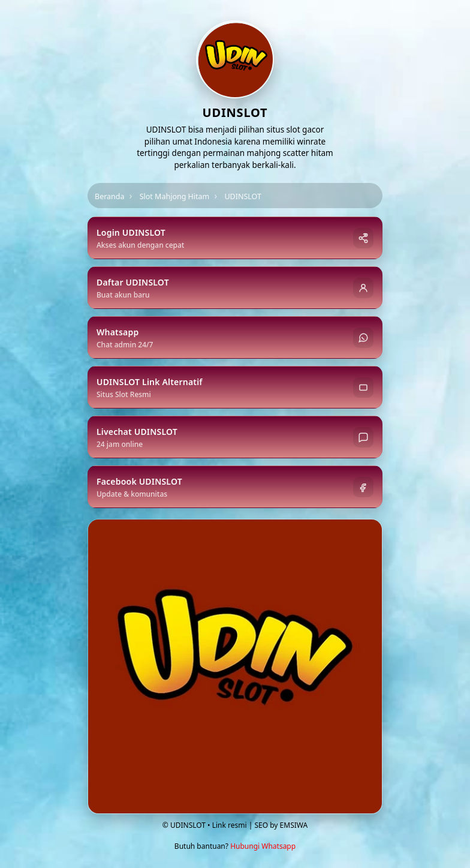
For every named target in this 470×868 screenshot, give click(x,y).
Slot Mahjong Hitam (175, 196)
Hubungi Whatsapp (263, 846)
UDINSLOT (243, 196)
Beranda (110, 196)
